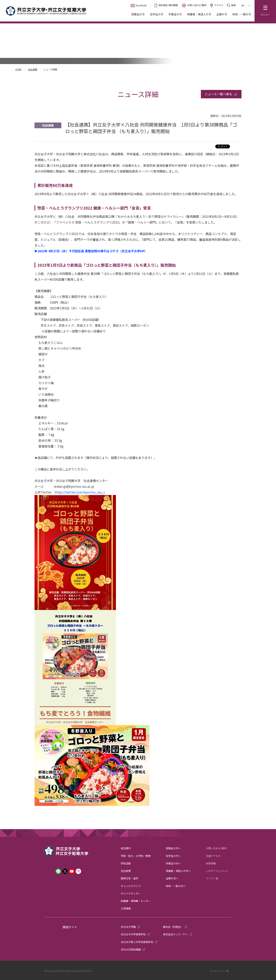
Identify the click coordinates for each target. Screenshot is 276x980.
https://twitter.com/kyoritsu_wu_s (80, 492)
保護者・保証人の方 (199, 14)
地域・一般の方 (242, 14)
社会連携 (33, 69)
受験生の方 (138, 14)
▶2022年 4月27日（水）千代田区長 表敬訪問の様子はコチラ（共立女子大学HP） (91, 251)
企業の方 (222, 14)
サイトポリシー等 (219, 971)
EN (249, 5)
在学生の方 (157, 14)
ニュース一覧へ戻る (218, 94)
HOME (18, 69)
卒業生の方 (175, 14)
